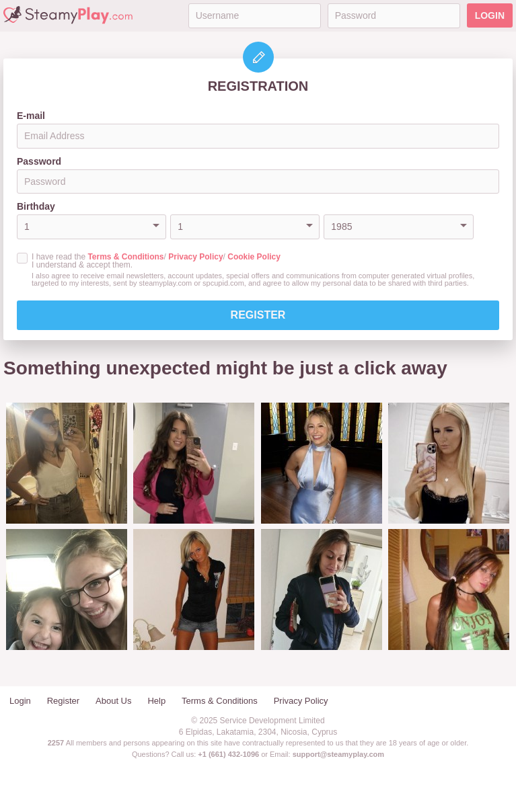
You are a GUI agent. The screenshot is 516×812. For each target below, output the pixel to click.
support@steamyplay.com (338, 754)
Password (39, 161)
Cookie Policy (254, 257)
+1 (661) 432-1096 (228, 754)
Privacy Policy (195, 257)
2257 (56, 743)
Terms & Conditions (125, 257)
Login (490, 15)
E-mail (31, 116)
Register (258, 315)
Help (156, 701)
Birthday (36, 206)
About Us (113, 701)
